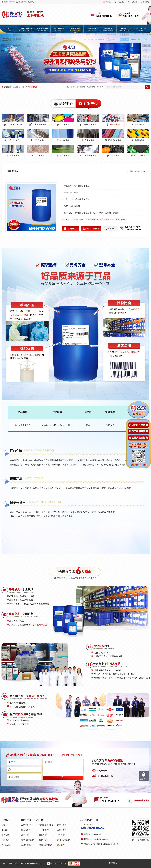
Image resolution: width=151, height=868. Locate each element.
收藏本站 (120, 2)
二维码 (108, 2)
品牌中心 (66, 103)
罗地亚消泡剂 (45, 830)
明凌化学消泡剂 (46, 845)
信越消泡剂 (44, 840)
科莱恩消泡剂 (45, 835)
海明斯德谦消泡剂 (46, 825)
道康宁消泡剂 (80, 87)
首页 (3, 825)
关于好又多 (6, 845)
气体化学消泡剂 (28, 840)
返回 (138, 171)
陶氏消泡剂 (26, 830)
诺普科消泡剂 (27, 835)
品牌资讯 (5, 840)
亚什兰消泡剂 (63, 835)
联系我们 (146, 2)
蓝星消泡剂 (62, 830)
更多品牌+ (61, 845)
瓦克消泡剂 (91, 87)
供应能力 (5, 830)
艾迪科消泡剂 (27, 845)
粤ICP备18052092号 (58, 863)
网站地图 (133, 2)
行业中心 (17, 87)
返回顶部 (144, 779)
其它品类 (100, 87)
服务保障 (5, 835)
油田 (24, 87)
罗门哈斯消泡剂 (64, 840)
